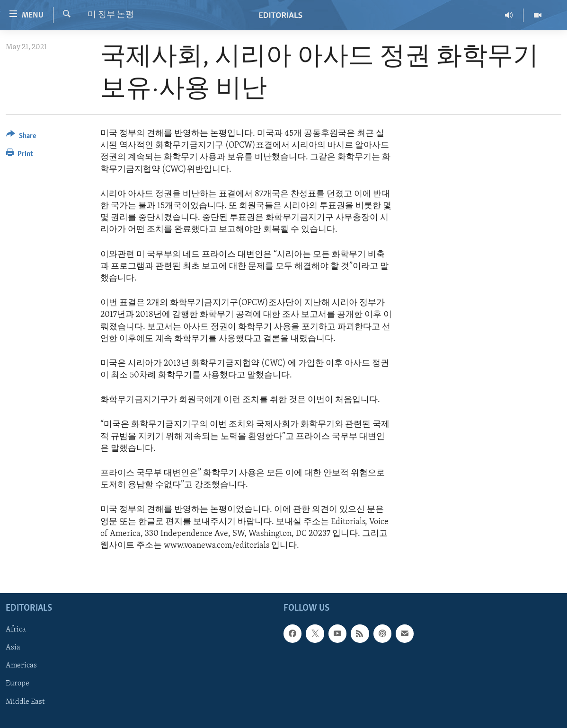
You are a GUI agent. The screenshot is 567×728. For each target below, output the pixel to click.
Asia (13, 648)
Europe (18, 684)
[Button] (21, 137)
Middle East (25, 702)
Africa (16, 630)
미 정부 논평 (111, 15)
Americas (21, 666)
